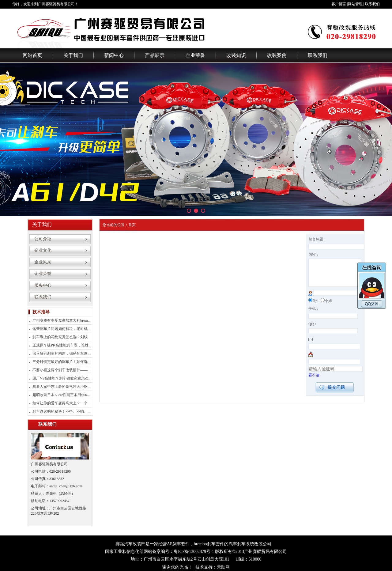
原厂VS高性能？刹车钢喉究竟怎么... (62, 378)
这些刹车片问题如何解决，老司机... (61, 329)
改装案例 (277, 55)
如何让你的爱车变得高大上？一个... (61, 403)
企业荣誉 (195, 55)
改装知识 (236, 55)
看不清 (314, 381)
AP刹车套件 (178, 544)
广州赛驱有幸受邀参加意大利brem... (62, 320)
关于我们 (73, 55)
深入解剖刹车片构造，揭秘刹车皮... (61, 354)
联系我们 (372, 4)
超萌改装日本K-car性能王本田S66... (61, 395)
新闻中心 (114, 55)
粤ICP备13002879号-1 (194, 552)
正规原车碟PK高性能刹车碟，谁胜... (62, 345)
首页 (132, 225)
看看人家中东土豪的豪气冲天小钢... (61, 387)
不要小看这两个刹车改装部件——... (61, 370)
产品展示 (155, 55)
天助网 (223, 567)
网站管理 (355, 4)
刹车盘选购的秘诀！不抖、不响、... (61, 411)
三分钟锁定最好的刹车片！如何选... (61, 362)
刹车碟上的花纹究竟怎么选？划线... (61, 337)
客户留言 (339, 4)
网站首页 (32, 55)
